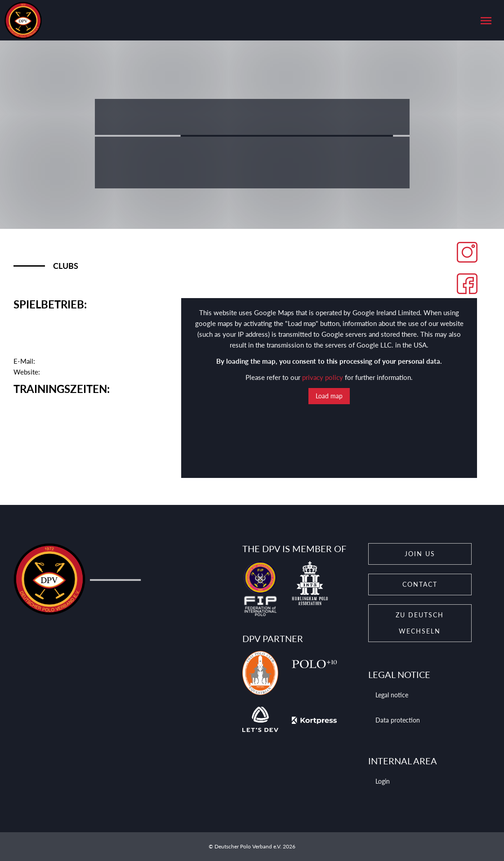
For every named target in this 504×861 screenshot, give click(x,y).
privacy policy (323, 377)
